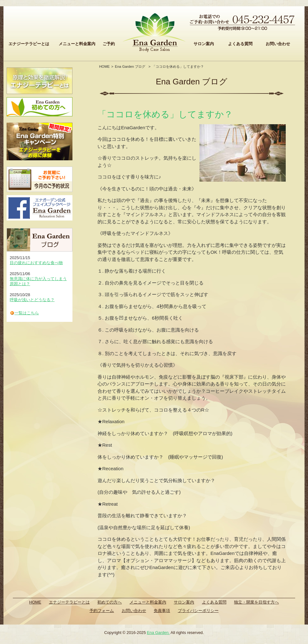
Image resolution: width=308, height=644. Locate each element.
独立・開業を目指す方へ (256, 602)
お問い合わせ (278, 44)
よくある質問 (240, 44)
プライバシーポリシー (198, 611)
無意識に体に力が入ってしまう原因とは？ (38, 281)
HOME (104, 67)
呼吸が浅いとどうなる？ (32, 300)
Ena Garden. (158, 633)
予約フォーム (102, 611)
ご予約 (109, 44)
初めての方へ (109, 602)
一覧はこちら (27, 313)
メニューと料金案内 (77, 44)
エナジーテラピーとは (29, 44)
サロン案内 (204, 44)
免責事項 (162, 611)
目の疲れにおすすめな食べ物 (36, 263)
